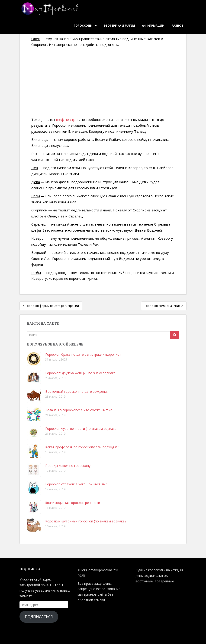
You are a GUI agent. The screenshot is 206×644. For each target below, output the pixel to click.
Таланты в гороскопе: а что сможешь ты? (78, 410)
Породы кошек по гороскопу (68, 466)
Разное (177, 26)
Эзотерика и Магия (119, 26)
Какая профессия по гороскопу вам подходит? (82, 447)
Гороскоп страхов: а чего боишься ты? (76, 484)
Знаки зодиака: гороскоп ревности (73, 503)
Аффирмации (153, 26)
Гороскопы (83, 26)
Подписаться (39, 617)
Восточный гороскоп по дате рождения (77, 391)
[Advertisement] (103, 82)
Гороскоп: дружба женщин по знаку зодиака (80, 373)
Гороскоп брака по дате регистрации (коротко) (83, 354)
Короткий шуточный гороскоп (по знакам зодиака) (85, 521)
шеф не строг (68, 119)
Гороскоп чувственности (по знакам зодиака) (81, 429)
